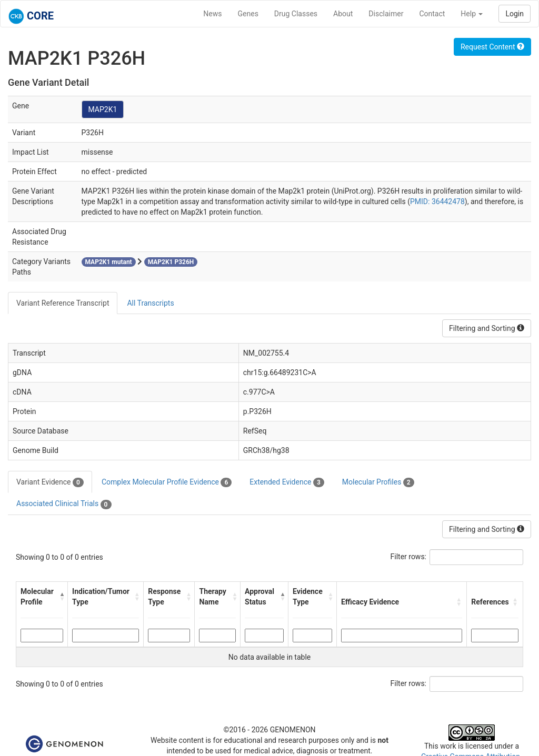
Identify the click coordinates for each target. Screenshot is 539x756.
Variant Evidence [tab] (50, 482)
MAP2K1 (103, 109)
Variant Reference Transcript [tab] (63, 303)
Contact (432, 14)
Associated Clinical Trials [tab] (64, 504)
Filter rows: (409, 557)
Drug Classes (296, 14)
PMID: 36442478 (437, 201)
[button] (61, 597)
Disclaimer (386, 14)
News (212, 14)
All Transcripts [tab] (150, 303)
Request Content (492, 47)
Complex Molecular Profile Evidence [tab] (167, 482)
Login (515, 14)
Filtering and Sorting (487, 328)
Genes (248, 14)
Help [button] (472, 14)
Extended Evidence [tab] (287, 482)
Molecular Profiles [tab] (378, 482)
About (343, 14)
